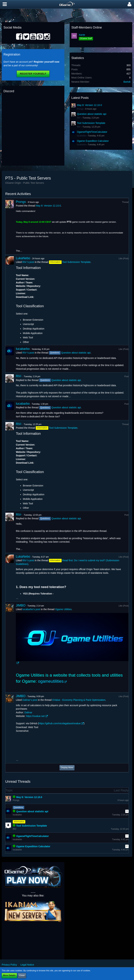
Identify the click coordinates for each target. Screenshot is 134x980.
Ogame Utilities (63, 609)
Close (22, 975)
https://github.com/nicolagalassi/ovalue (60, 723)
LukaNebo (23, 258)
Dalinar (28, 712)
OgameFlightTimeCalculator (92, 132)
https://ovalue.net (35, 716)
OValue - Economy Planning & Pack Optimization (79, 700)
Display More (67, 768)
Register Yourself (33, 74)
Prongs (80, 109)
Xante (82, 35)
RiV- (79, 118)
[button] (5, 4)
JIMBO (21, 605)
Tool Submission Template (91, 123)
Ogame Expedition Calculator (93, 141)
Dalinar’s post (30, 700)
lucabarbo (82, 136)
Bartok (127, 82)
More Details (9, 975)
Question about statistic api (92, 114)
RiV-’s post (28, 262)
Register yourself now (47, 62)
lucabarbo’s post (31, 609)
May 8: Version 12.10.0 (89, 105)
